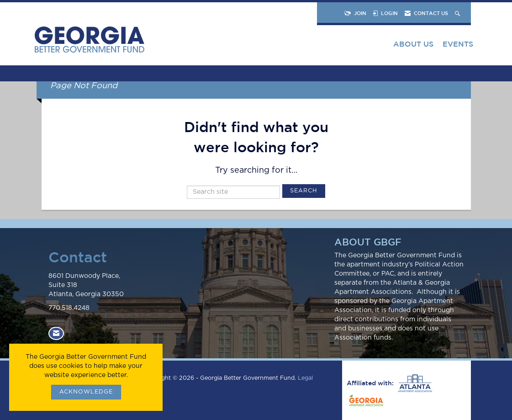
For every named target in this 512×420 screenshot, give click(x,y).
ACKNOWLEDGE (86, 392)
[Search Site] (458, 13)
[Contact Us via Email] (56, 333)
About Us (413, 44)
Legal (305, 378)
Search (304, 191)
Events (458, 44)
